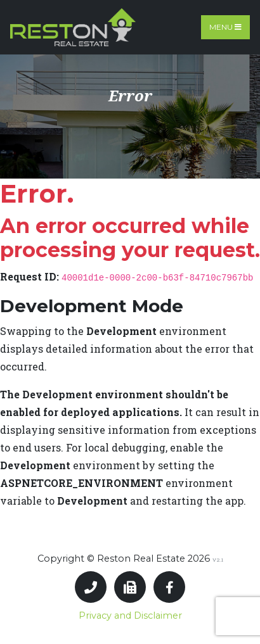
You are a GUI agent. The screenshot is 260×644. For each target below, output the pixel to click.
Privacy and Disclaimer (130, 616)
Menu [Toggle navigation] (225, 27)
